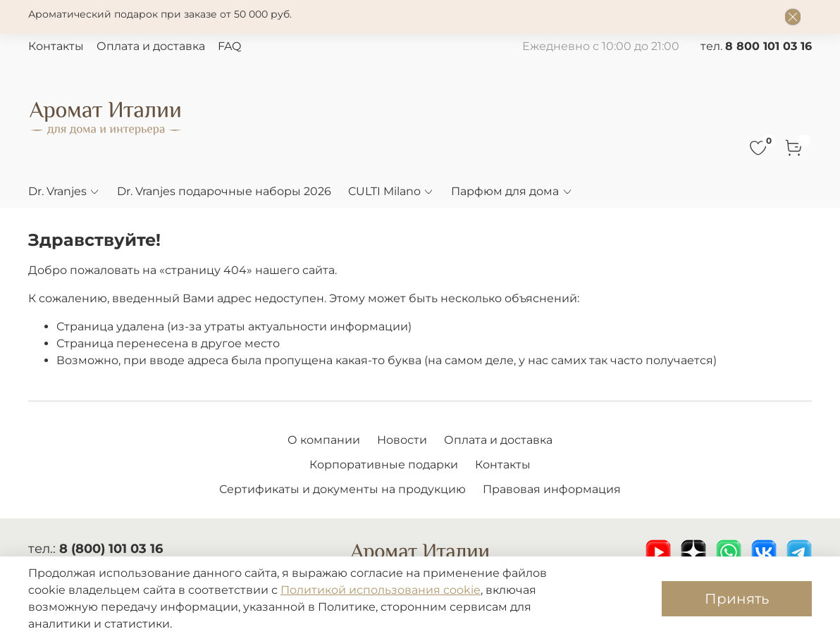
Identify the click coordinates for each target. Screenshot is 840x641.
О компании (324, 440)
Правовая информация (552, 489)
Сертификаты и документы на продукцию (342, 489)
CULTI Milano (391, 191)
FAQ (229, 46)
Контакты (56, 46)
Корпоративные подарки (384, 465)
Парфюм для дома (512, 191)
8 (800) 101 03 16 (111, 549)
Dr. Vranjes (64, 191)
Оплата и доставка (151, 46)
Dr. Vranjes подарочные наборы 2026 (224, 191)
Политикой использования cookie (381, 590)
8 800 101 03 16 (768, 46)
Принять (737, 599)
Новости (402, 440)
